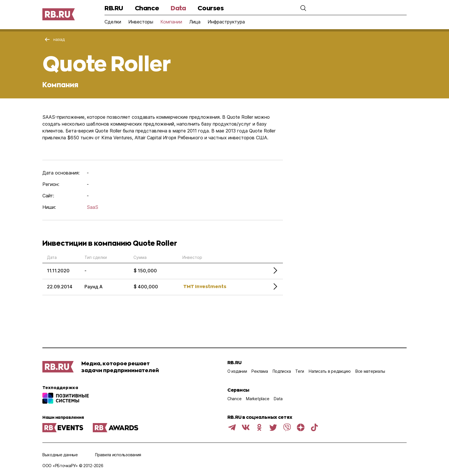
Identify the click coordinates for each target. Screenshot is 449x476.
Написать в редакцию (330, 371)
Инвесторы (141, 22)
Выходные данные (60, 455)
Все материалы (370, 371)
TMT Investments (205, 286)
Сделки (113, 22)
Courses (211, 8)
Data (178, 8)
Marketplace (258, 399)
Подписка (282, 371)
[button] (303, 8)
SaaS (92, 207)
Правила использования (118, 455)
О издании (237, 371)
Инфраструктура (226, 22)
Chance (147, 8)
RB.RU (114, 8)
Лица (195, 22)
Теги (300, 371)
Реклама (260, 371)
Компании (171, 22)
